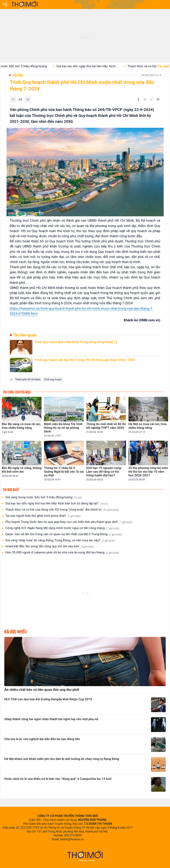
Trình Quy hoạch (53, 380)
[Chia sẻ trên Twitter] (145, 99)
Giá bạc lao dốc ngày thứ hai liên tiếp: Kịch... (91, 66)
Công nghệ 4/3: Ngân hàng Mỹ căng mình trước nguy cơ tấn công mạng (62, 528)
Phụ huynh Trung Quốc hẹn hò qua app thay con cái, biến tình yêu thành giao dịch (69, 522)
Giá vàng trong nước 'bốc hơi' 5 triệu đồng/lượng (43, 497)
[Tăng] (28, 99)
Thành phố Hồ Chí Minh (28, 380)
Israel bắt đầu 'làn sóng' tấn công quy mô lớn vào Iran (50, 546)
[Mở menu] (5, 5)
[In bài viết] (158, 99)
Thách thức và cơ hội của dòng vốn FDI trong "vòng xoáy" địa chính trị (62, 510)
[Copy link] (151, 99)
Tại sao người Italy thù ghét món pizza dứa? (43, 516)
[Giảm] (13, 99)
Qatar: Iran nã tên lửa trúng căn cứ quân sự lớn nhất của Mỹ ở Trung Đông (64, 534)
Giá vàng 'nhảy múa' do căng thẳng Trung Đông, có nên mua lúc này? (60, 540)
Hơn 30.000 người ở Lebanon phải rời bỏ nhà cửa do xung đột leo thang (62, 553)
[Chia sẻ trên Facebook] (138, 99)
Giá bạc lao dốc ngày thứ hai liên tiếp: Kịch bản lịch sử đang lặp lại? (57, 504)
